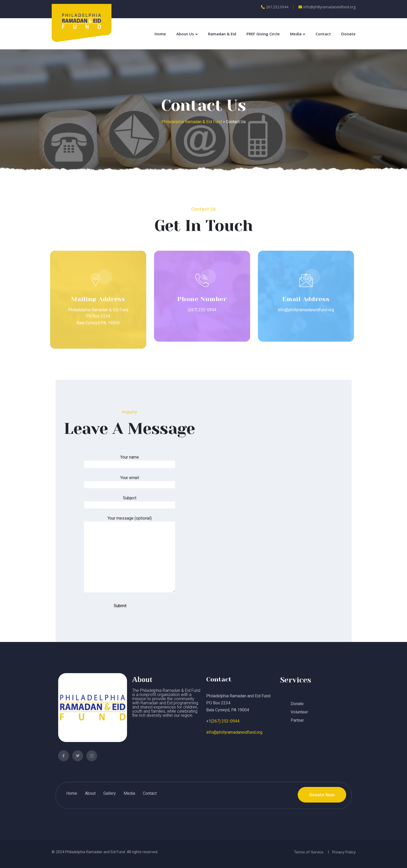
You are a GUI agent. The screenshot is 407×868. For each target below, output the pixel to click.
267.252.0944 (275, 7)
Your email (130, 481)
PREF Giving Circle (263, 34)
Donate (348, 34)
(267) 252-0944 (225, 721)
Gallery (110, 793)
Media (296, 34)
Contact (323, 34)
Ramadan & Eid (222, 34)
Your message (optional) (129, 555)
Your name (130, 461)
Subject (130, 501)
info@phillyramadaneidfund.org (327, 7)
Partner (297, 720)
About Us (185, 34)
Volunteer (299, 712)
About (90, 793)
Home (160, 34)
